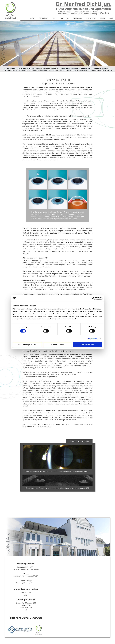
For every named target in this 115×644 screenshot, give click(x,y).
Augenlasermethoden (26, 589)
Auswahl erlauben (57, 345)
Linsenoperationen (26, 599)
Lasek (26, 595)
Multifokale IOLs (26, 608)
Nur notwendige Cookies (28, 345)
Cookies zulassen (88, 345)
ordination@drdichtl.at (49, 68)
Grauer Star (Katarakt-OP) (26, 603)
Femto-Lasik (26, 593)
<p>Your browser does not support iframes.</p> (79, 598)
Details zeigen (93, 338)
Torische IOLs (26, 605)
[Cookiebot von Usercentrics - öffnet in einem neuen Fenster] (93, 298)
